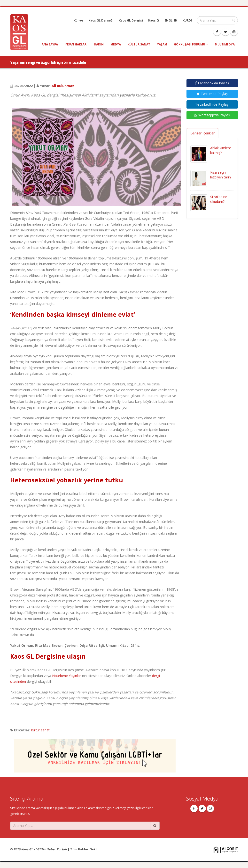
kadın (99, 44)
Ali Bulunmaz (63, 86)
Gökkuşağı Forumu (190, 44)
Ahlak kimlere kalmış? (221, 150)
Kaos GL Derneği (101, 20)
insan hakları (76, 44)
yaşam (162, 44)
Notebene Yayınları (67, 676)
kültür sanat (139, 44)
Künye (78, 20)
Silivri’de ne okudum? (219, 199)
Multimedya (225, 44)
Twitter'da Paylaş (212, 94)
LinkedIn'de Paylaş (212, 104)
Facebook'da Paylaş (212, 83)
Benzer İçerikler (202, 133)
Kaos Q (154, 20)
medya (116, 44)
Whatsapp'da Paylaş (212, 115)
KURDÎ (187, 20)
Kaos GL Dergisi (131, 20)
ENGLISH (171, 20)
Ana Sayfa (50, 44)
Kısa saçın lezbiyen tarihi (221, 175)
